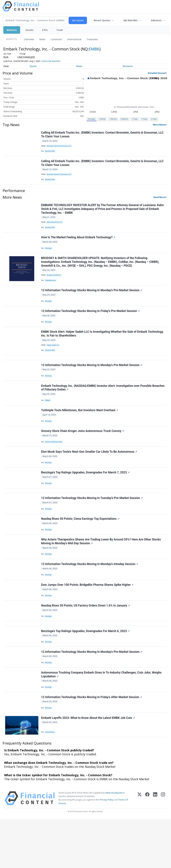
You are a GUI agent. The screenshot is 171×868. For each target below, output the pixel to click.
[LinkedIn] (155, 847)
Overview (29, 39)
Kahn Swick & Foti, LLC (56, 227)
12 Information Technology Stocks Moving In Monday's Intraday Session (90, 599)
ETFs (45, 30)
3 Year (144, 119)
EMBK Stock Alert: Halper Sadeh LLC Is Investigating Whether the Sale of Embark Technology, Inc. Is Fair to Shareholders (103, 348)
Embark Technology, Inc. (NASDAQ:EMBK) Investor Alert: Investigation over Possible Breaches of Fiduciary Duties (103, 407)
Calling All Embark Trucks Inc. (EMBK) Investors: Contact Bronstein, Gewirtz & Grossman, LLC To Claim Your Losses (103, 135)
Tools (60, 30)
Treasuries (92, 39)
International (74, 39)
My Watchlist (131, 20)
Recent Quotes (102, 20)
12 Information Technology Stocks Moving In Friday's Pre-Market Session (91, 323)
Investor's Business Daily (55, 465)
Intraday (91, 119)
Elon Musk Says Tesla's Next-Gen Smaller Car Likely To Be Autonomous (90, 476)
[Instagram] (163, 847)
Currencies (56, 39)
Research (128, 66)
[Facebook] (147, 847)
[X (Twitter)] (140, 847)
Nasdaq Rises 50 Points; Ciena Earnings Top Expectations (81, 550)
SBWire (48, 420)
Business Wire (51, 152)
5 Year (154, 119)
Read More (159, 201)
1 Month (113, 119)
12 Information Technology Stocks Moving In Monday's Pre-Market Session (92, 301)
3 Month (124, 119)
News (42, 39)
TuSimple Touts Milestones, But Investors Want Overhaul (80, 431)
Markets (12, 30)
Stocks (29, 30)
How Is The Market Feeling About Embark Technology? (79, 244)
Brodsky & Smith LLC (55, 284)
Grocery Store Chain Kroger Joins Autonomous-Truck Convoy (83, 454)
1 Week (102, 119)
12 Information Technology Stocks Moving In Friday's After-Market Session (92, 743)
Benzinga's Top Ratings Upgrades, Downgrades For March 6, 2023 (86, 672)
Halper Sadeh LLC (54, 359)
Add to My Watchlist (51, 61)
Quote (33, 66)
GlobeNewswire (51, 289)
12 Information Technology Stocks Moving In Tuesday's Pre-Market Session (92, 527)
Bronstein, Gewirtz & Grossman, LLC (60, 147)
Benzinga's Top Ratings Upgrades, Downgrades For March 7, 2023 (86, 499)
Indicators (156, 20)
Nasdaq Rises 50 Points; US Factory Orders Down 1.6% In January (86, 643)
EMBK (94, 49)
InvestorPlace (51, 780)
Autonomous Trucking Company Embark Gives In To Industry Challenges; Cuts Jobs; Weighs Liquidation (102, 719)
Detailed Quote (156, 73)
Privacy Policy (107, 849)
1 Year (135, 119)
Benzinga (49, 255)
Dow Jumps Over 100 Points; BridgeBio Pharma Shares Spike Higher (88, 621)
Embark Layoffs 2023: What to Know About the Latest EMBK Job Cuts (88, 766)
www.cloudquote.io (115, 841)
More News (159, 125)
